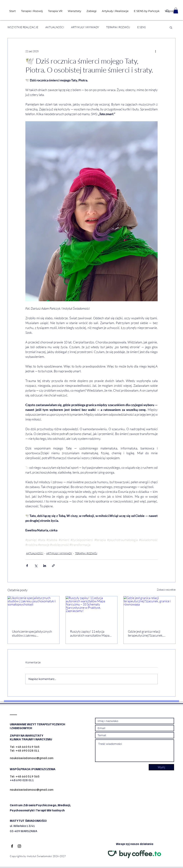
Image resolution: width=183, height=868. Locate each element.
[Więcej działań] (155, 51)
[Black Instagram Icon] (19, 846)
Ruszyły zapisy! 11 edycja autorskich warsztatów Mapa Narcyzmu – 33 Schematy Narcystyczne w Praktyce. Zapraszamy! (90, 633)
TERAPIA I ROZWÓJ (118, 27)
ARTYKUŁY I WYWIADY (85, 27)
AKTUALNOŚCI (55, 27)
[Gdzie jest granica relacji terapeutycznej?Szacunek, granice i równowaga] (149, 611)
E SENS (142, 27)
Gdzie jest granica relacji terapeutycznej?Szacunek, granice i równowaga (146, 633)
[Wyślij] (161, 767)
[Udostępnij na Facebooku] (27, 566)
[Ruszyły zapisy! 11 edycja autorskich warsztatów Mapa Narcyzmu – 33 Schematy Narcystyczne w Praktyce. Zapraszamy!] (92, 611)
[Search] (167, 11)
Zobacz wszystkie (166, 590)
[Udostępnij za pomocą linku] (53, 566)
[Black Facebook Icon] (12, 846)
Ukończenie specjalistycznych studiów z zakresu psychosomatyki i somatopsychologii (32, 633)
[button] (176, 11)
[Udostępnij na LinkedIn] (45, 566)
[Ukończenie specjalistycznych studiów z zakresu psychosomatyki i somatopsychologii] (34, 611)
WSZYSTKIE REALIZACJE (23, 27)
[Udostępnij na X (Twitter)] (36, 566)
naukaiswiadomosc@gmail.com (32, 758)
